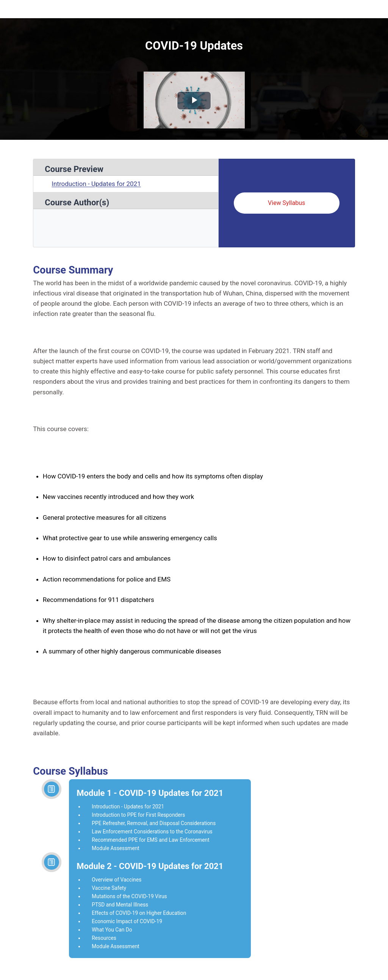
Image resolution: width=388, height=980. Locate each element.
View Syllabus (286, 203)
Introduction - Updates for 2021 (96, 184)
